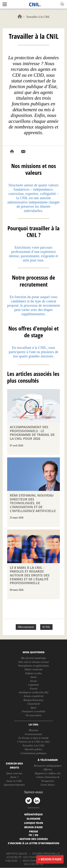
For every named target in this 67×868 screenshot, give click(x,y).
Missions (33, 730)
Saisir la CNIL (14, 781)
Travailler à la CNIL (34, 746)
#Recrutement (26, 627)
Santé (33, 677)
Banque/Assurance (33, 700)
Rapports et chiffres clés (48, 773)
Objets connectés (33, 669)
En (36, 835)
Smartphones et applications (33, 666)
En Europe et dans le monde (33, 738)
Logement (33, 685)
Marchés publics (33, 749)
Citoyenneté (34, 704)
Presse (34, 831)
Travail (33, 689)
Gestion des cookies (34, 839)
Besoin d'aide (51, 859)
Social (34, 681)
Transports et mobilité (33, 711)
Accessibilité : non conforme (24, 857)
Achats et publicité (34, 696)
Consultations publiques (33, 753)
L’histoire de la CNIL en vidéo (33, 742)
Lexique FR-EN (34, 823)
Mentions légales (17, 854)
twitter (29, 801)
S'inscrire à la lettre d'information (34, 843)
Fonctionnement (33, 734)
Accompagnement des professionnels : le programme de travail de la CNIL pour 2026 (32, 433)
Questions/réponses (14, 785)
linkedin (37, 801)
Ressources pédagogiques (48, 766)
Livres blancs (48, 785)
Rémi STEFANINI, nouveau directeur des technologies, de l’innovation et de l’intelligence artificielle (33, 503)
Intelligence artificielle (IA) (33, 692)
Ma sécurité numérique (33, 658)
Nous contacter (33, 864)
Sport (33, 708)
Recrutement (31, 861)
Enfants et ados (33, 673)
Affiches (48, 769)
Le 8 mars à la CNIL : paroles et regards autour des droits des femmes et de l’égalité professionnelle (30, 575)
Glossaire (33, 819)
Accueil (20, 16)
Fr (30, 835)
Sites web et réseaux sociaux (33, 662)
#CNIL (46, 627)
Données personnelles (46, 854)
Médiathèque (33, 814)
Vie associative (33, 715)
